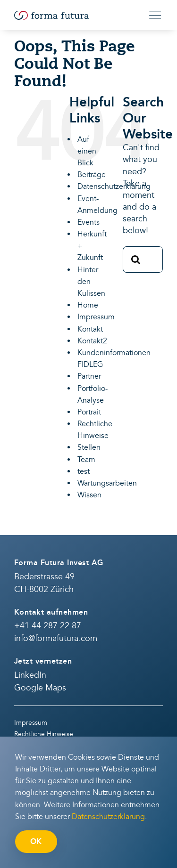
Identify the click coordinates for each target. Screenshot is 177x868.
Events (88, 222)
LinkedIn (30, 675)
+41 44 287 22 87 (48, 626)
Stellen (89, 447)
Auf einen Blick (87, 151)
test (84, 471)
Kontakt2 (92, 341)
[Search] (136, 260)
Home (88, 305)
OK (36, 841)
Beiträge (92, 175)
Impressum (96, 317)
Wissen (89, 495)
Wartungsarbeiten (107, 483)
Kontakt (90, 329)
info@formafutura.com (56, 638)
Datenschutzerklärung (114, 187)
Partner (89, 376)
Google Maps (40, 688)
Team (86, 460)
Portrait (89, 412)
